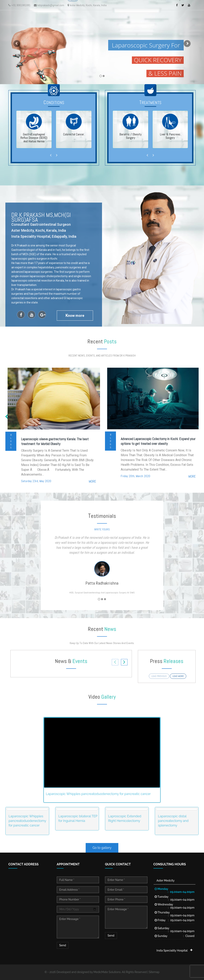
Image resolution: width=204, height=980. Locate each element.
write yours (102, 529)
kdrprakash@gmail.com (49, 5)
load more (178, 676)
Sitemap (154, 972)
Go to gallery (102, 848)
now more (75, 315)
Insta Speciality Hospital (172, 950)
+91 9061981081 (19, 5)
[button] (15, 42)
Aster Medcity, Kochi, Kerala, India (87, 5)
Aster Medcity (166, 881)
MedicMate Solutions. (107, 972)
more (92, 481)
